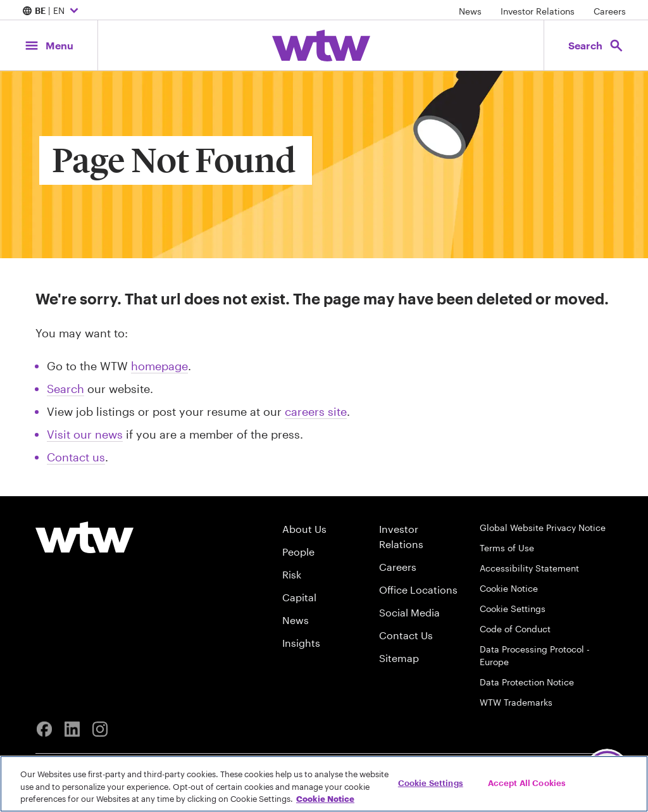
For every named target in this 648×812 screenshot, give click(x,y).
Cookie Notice (509, 588)
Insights (301, 643)
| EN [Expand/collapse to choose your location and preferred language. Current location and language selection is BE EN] (52, 11)
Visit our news (85, 434)
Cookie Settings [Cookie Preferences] (513, 609)
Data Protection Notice (527, 682)
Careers (610, 11)
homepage (159, 366)
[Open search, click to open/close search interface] (596, 45)
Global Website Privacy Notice (543, 528)
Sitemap (399, 658)
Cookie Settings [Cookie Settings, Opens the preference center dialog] (431, 782)
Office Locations (418, 590)
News (470, 11)
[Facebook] (44, 729)
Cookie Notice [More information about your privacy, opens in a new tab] (325, 799)
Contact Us (406, 635)
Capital (299, 597)
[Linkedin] (72, 729)
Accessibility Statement (529, 568)
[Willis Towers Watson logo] (84, 537)
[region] (324, 784)
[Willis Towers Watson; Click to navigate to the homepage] (321, 46)
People (298, 552)
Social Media (409, 612)
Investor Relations (538, 11)
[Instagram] (100, 729)
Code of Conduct (515, 629)
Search (65, 389)
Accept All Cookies (527, 782)
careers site (316, 411)
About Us (304, 529)
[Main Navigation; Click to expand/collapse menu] (49, 45)
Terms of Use (507, 548)
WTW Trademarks (516, 702)
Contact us (76, 457)
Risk (292, 574)
